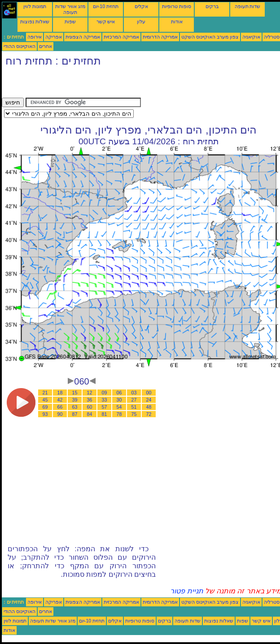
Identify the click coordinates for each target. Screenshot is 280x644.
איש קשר (106, 22)
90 (60, 414)
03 (134, 393)
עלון (141, 22)
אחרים (46, 46)
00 (149, 393)
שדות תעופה (248, 6)
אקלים (141, 6)
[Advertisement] (107, 84)
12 (90, 393)
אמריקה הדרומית (160, 37)
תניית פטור (186, 591)
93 (45, 414)
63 (75, 407)
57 (105, 407)
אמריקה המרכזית (121, 37)
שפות (70, 22)
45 (45, 400)
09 (105, 393)
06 (119, 393)
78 (119, 414)
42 (60, 400)
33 (105, 400)
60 (90, 407)
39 (75, 400)
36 (90, 400)
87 (75, 414)
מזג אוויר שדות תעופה (70, 9)
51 (134, 407)
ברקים (212, 6)
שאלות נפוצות (35, 22)
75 (134, 414)
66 (60, 407)
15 (75, 393)
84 (90, 414)
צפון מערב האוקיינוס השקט (210, 37)
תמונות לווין (35, 6)
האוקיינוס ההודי (20, 46)
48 (149, 407)
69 (45, 407)
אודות (177, 22)
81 (105, 414)
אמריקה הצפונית (83, 37)
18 (60, 393)
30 (119, 400)
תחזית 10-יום (106, 6)
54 (119, 407)
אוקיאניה (251, 37)
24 (149, 400)
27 (134, 400)
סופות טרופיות (177, 6)
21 (45, 393)
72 (149, 414)
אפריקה (54, 37)
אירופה (35, 37)
